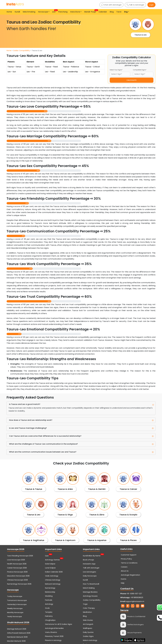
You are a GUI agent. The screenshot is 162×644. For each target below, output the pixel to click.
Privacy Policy (126, 559)
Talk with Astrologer (91, 568)
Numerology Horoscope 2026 (19, 584)
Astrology (49, 604)
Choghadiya (50, 620)
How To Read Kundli (91, 584)
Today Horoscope (15, 596)
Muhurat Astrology (53, 584)
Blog (112, 12)
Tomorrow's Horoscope (17, 600)
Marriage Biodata (90, 592)
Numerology (50, 588)
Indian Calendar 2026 (54, 572)
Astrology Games (52, 560)
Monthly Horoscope (15, 612)
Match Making (89, 588)
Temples (49, 612)
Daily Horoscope (90, 576)
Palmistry (49, 616)
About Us (125, 571)
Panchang (63, 12)
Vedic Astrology (52, 576)
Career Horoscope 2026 (17, 568)
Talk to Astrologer (135, 5)
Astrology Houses (90, 596)
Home (9, 12)
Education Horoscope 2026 (18, 576)
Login (151, 5)
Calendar (103, 12)
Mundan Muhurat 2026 (16, 641)
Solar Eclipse (50, 564)
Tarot (119, 12)
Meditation (87, 612)
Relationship (50, 592)
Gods (47, 608)
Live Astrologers (90, 572)
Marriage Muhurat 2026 (17, 629)
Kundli (17, 12)
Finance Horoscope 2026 (17, 572)
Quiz (47, 556)
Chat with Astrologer (111, 5)
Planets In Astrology (53, 640)
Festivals (49, 600)
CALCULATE (132, 80)
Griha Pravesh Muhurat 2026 (19, 633)
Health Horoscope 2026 (17, 564)
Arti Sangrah (88, 624)
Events (124, 579)
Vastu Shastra (51, 632)
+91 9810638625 (132, 598)
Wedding (49, 596)
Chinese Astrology (53, 580)
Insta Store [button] (75, 12)
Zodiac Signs (88, 636)
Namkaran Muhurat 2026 (17, 637)
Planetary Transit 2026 (54, 636)
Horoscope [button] (43, 12)
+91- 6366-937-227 (134, 594)
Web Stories (88, 620)
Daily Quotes (88, 632)
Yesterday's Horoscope (17, 604)
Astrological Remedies (54, 628)
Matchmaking (29, 12)
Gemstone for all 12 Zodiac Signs (59, 624)
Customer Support (129, 555)
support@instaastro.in (135, 601)
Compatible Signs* (140, 70)
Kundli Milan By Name (92, 556)
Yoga (85, 604)
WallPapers (88, 628)
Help (123, 583)
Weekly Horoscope (15, 608)
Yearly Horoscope (14, 616)
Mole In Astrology (90, 640)
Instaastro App (89, 564)
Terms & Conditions (129, 563)
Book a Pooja (88, 560)
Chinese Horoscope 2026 (17, 580)
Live (54, 11)
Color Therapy (89, 608)
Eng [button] (126, 12)
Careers (124, 567)
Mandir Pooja (90, 11)
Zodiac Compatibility (22, 51)
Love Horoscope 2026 (16, 560)
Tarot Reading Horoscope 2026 (20, 556)
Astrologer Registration (130, 575)
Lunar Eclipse (50, 568)
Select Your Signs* (116, 70)
